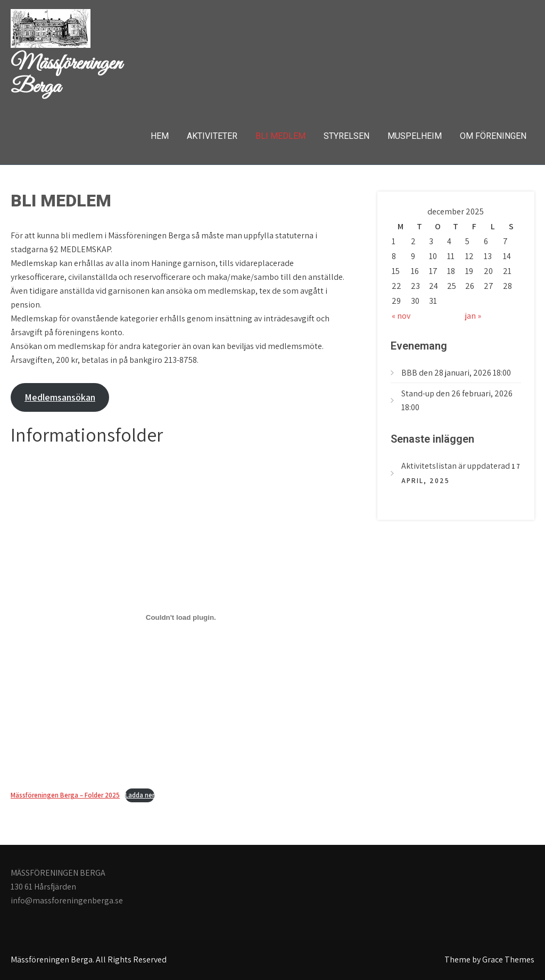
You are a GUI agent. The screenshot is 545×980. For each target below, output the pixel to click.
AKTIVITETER (212, 136)
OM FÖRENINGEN (493, 136)
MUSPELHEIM (415, 136)
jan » (473, 316)
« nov (401, 316)
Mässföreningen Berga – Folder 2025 (65, 795)
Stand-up (418, 393)
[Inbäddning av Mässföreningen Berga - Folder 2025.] (181, 617)
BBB (409, 373)
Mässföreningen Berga (66, 76)
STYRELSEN (346, 136)
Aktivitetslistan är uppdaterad (456, 466)
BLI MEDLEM (280, 136)
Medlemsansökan (60, 397)
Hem (160, 136)
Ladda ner (140, 795)
